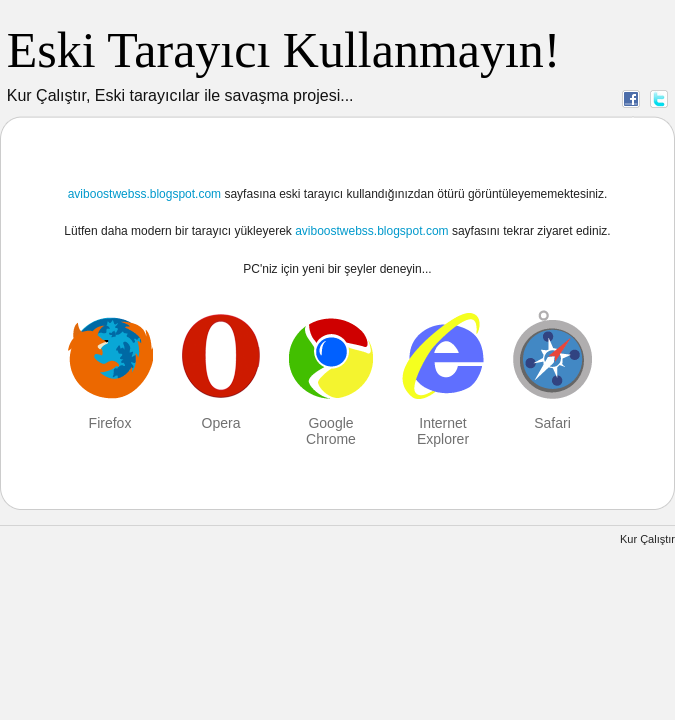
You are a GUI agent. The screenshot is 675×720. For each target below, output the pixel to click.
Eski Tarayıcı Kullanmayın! (284, 50)
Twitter (659, 98)
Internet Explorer (443, 431)
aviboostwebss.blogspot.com (144, 194)
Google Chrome (331, 431)
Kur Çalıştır (647, 539)
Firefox (110, 423)
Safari (552, 423)
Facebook (631, 98)
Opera (221, 423)
